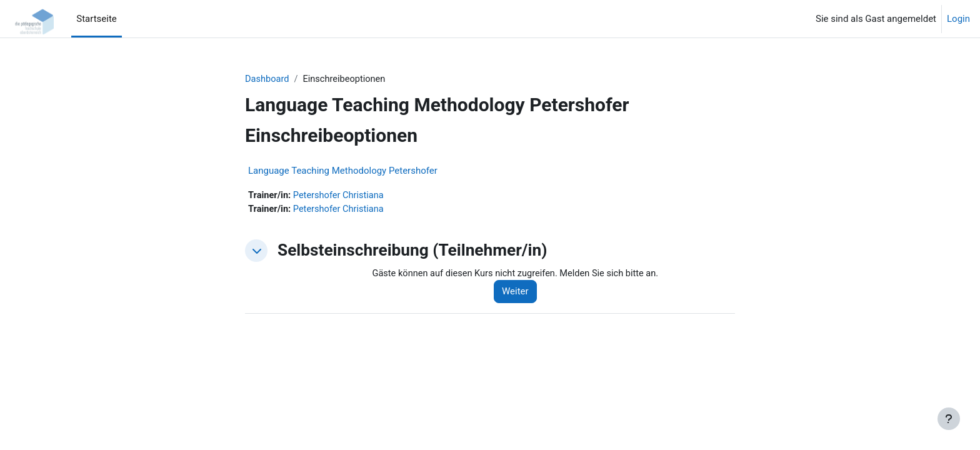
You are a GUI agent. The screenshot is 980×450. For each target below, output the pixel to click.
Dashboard (268, 79)
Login (958, 19)
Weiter (520, 293)
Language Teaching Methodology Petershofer (343, 171)
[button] (256, 252)
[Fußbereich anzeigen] (949, 419)
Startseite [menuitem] (97, 19)
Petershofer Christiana (341, 196)
